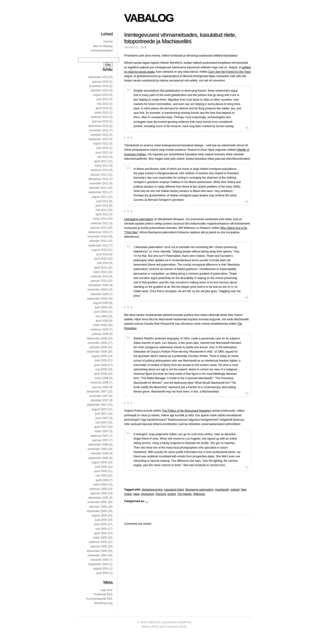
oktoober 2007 (100, 400)
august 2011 (99, 197)
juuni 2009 (100, 312)
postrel (172, 494)
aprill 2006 (102, 480)
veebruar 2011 (99, 223)
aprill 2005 (100, 533)
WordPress (185, 622)
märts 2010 (100, 272)
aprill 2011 (102, 214)
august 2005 (99, 515)
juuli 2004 (102, 573)
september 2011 (98, 192)
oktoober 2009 (100, 294)
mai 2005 (101, 529)
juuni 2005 (100, 524)
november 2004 (97, 555)
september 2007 (97, 405)
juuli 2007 (101, 414)
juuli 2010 (102, 254)
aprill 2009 (102, 321)
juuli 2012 (102, 148)
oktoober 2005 (98, 507)
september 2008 (97, 352)
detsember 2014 (98, 77)
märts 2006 (100, 485)
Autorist (108, 42)
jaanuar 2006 (99, 493)
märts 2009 (100, 325)
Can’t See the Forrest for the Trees (230, 72)
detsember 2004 (97, 551)
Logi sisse (106, 590)
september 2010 (98, 246)
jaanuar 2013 (100, 121)
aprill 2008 (100, 374)
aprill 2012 (100, 161)
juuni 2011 (102, 206)
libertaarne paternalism (199, 490)
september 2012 (98, 139)
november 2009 (97, 290)
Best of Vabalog (103, 46)
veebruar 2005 (98, 542)
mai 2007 (101, 422)
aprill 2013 (102, 108)
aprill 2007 (100, 427)
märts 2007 (101, 431)
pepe (137, 494)
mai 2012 (103, 157)
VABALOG (149, 18)
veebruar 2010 (99, 276)
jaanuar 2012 (99, 175)
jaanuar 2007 (100, 440)
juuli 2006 (101, 467)
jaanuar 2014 (100, 82)
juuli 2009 (101, 307)
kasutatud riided (174, 490)
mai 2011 (101, 210)
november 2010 (97, 237)
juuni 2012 (102, 153)
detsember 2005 (98, 498)
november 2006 (97, 449)
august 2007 (99, 409)
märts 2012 (101, 166)
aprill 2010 (100, 268)
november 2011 (99, 183)
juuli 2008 (101, 360)
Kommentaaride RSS (100, 599)
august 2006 (99, 462)
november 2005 (97, 502)
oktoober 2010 (98, 241)
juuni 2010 (100, 259)
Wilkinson (199, 494)
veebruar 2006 (98, 489)
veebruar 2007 (99, 436)
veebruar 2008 (99, 383)
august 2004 (101, 569)
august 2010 (99, 250)
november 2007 (99, 396)
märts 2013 (101, 113)
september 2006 (98, 458)
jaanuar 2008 (100, 387)
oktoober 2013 (100, 90)
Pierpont (161, 494)
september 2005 (97, 511)
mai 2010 (103, 263)
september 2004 (98, 564)
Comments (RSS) (176, 627)
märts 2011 (100, 219)
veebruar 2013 (99, 117)
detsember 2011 (98, 179)
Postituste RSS (103, 594)
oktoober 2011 (98, 188)
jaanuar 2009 (100, 334)
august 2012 (101, 144)
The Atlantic (185, 494)
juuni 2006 (100, 471)
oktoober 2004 (100, 560)
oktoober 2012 (100, 135)
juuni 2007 (102, 418)
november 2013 (99, 86)
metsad (235, 490)
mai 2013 (103, 104)
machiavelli (222, 490)
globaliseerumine (152, 490)
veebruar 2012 (99, 170)
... (147, 501)
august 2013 (101, 95)
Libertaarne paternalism (139, 219)
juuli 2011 (102, 201)
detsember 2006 (98, 445)
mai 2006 (101, 476)
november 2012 (99, 130)
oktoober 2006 (100, 453)
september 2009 (97, 299)
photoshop (148, 494)
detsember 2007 (97, 392)
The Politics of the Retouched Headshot (186, 411)
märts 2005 (100, 538)
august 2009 (101, 303)
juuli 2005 (101, 520)
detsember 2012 (98, 126)
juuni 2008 (100, 365)
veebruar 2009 (99, 329)
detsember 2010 (98, 232)
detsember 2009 (98, 285)
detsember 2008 (97, 338)
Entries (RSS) (150, 627)
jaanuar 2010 (99, 281)
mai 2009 (101, 316)
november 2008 (97, 343)
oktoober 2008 (98, 347)
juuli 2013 (102, 99)
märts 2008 (101, 378)
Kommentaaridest (102, 51)
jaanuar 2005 (99, 546)
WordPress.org (103, 603)
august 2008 (99, 356)
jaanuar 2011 (99, 228)
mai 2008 (101, 369)
